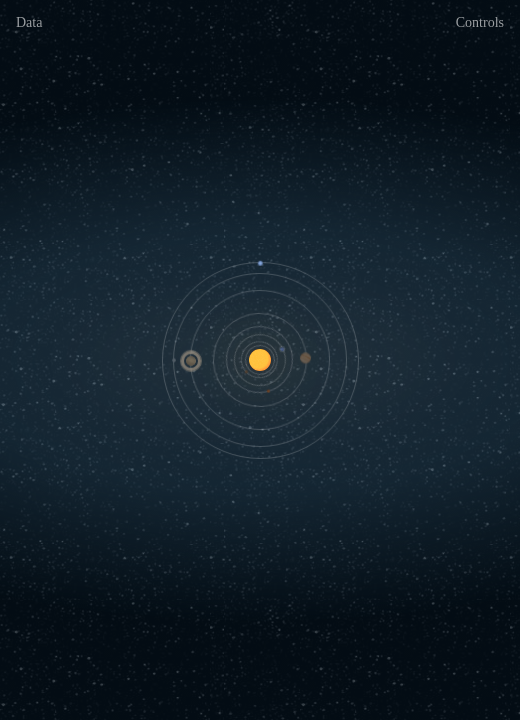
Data (29, 22)
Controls (480, 22)
